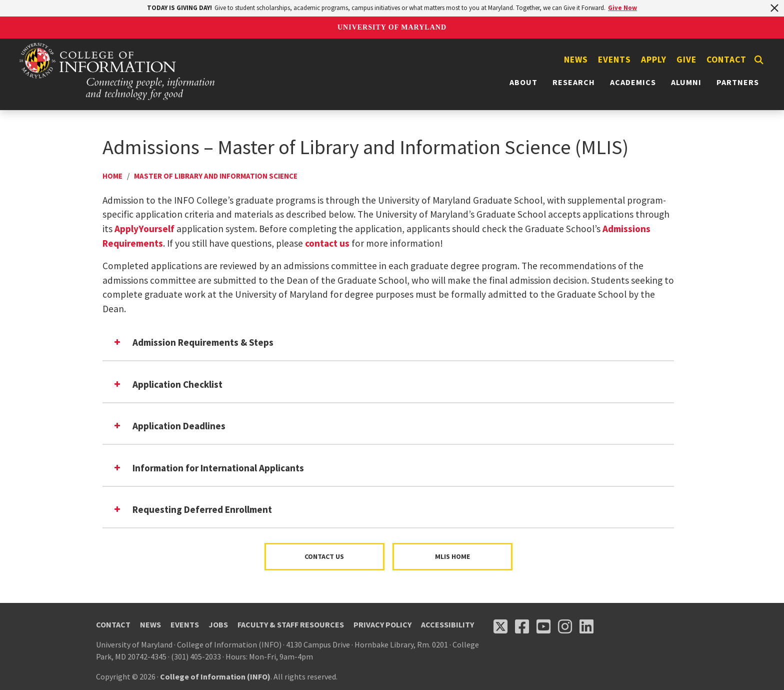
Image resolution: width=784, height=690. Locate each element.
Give (686, 60)
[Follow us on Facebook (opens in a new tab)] (522, 626)
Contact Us (324, 556)
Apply (654, 60)
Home (112, 176)
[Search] (759, 60)
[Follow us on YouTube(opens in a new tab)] (543, 626)
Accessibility (447, 624)
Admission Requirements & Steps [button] (193, 342)
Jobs (218, 624)
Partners (738, 82)
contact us (327, 243)
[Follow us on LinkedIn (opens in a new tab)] (586, 626)
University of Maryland (392, 27)
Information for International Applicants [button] (208, 468)
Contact (726, 60)
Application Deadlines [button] (169, 426)
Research (574, 82)
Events (614, 60)
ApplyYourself (144, 229)
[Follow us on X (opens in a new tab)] (500, 626)
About (523, 82)
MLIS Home (452, 556)
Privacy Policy (382, 624)
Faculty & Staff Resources (291, 624)
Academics (633, 82)
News (576, 60)
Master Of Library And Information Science (216, 176)
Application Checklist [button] (167, 384)
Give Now (622, 8)
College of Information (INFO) (215, 676)
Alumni (686, 82)
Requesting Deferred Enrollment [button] (192, 509)
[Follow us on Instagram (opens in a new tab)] (565, 626)
